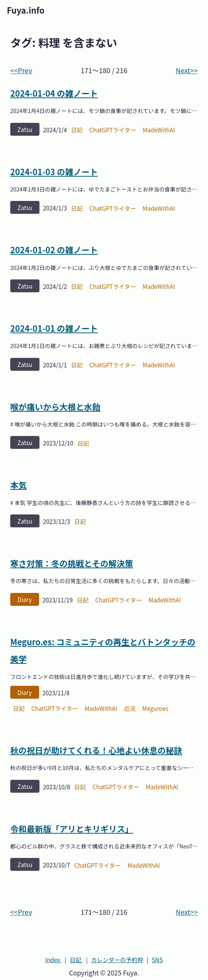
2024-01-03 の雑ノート (54, 172)
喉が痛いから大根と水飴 (55, 407)
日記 (77, 130)
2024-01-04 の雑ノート (54, 93)
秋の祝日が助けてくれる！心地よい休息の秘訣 (96, 750)
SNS (157, 960)
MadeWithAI (159, 130)
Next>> (187, 70)
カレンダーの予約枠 (117, 960)
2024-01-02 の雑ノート (54, 250)
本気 (18, 485)
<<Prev (21, 70)
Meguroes (155, 708)
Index (53, 960)
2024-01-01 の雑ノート (54, 328)
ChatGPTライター (113, 130)
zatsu (25, 129)
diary (25, 599)
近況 (130, 708)
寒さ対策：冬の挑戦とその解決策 (72, 563)
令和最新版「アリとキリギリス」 (72, 829)
